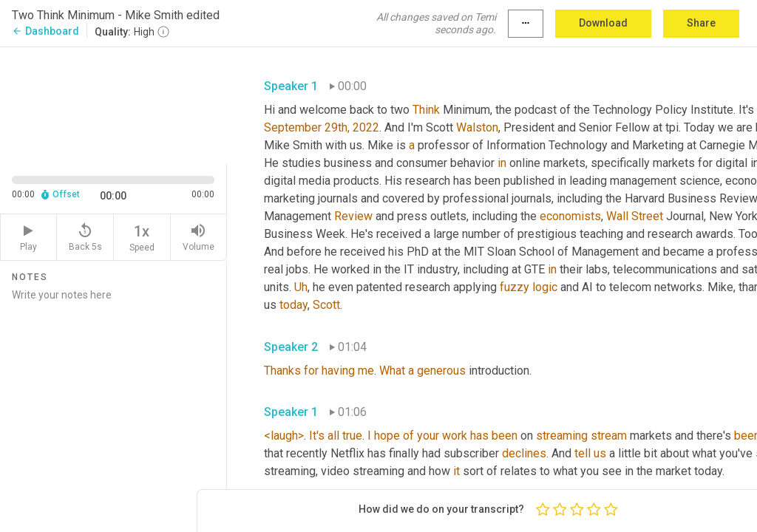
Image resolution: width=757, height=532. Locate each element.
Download (603, 23)
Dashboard (45, 31)
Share (701, 23)
